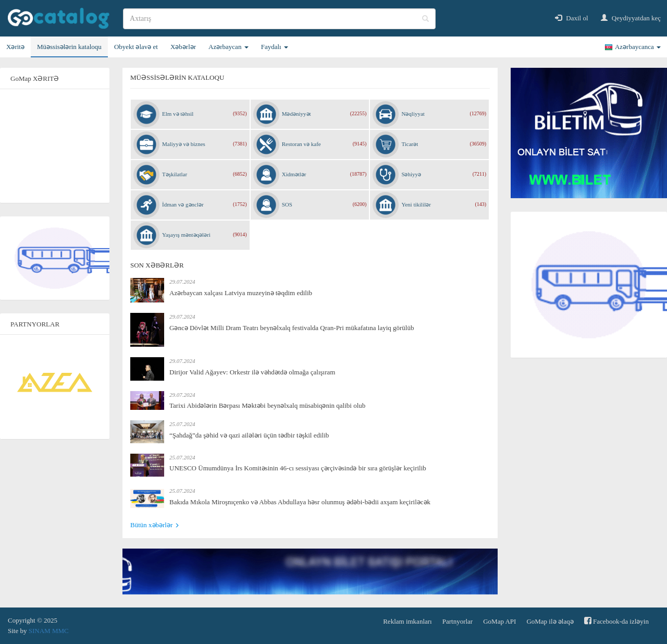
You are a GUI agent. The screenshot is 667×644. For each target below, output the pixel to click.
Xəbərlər (183, 47)
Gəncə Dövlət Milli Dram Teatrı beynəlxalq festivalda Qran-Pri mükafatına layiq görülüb (292, 328)
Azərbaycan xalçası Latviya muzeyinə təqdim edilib (241, 293)
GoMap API (499, 621)
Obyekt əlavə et (136, 47)
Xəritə (15, 47)
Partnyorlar (458, 621)
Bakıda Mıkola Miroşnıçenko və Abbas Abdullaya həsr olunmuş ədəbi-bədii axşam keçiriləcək (300, 502)
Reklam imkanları (407, 621)
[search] (279, 19)
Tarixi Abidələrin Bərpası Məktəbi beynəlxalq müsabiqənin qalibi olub (267, 405)
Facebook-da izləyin (616, 621)
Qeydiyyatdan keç (631, 18)
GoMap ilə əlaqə (550, 621)
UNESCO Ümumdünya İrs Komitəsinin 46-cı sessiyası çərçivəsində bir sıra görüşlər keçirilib (298, 468)
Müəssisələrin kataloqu (69, 47)
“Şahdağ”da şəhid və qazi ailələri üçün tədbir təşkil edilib (249, 435)
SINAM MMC (49, 631)
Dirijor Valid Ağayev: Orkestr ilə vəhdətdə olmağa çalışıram (252, 372)
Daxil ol (572, 18)
